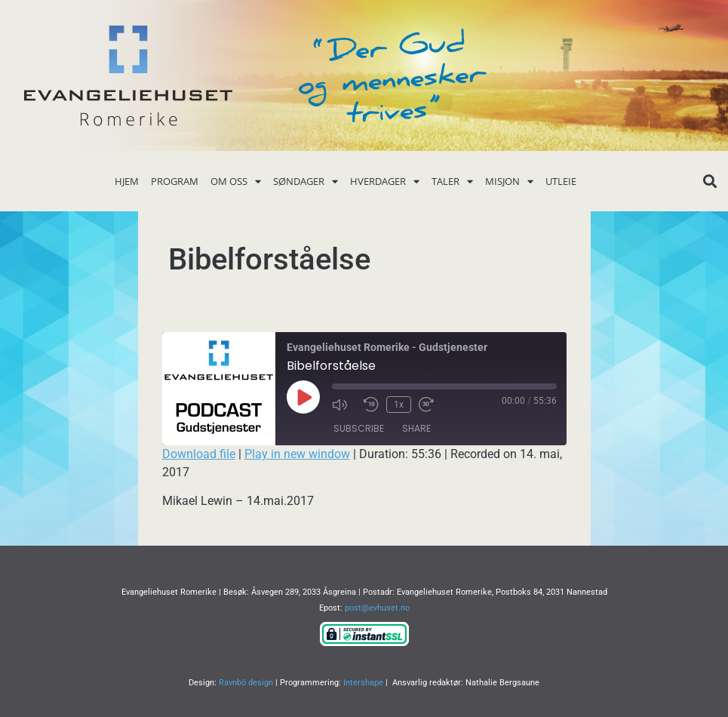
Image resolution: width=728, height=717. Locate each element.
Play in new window (297, 454)
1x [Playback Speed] (399, 405)
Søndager (306, 182)
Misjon (509, 182)
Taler (452, 182)
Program (175, 181)
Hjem (127, 181)
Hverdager (385, 182)
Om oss (236, 182)
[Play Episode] (303, 397)
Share (416, 428)
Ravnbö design (246, 683)
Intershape (363, 683)
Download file (199, 454)
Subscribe (359, 428)
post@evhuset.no (377, 608)
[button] (710, 182)
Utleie (561, 181)
